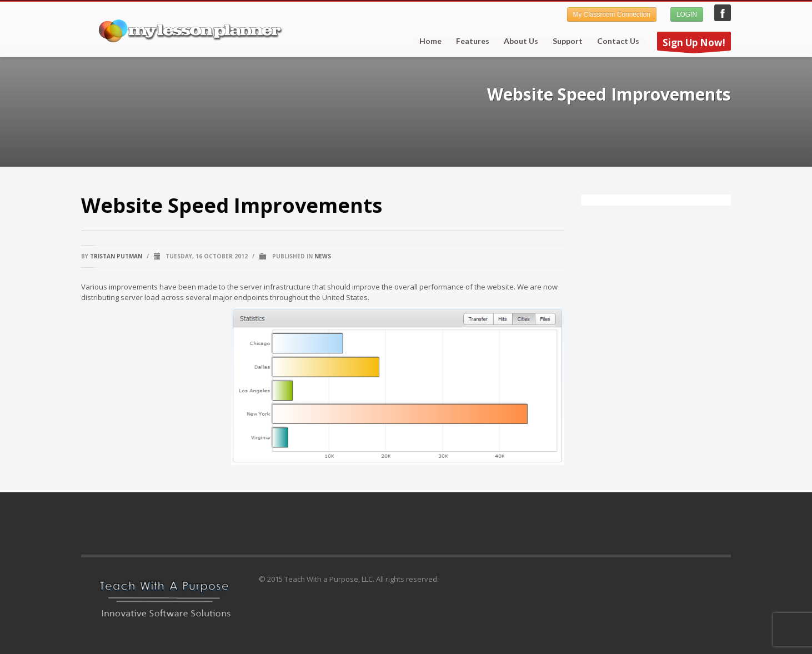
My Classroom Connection (612, 14)
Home (430, 41)
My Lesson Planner (723, 13)
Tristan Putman (116, 256)
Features (469, 41)
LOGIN (687, 14)
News (323, 256)
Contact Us (618, 41)
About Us (521, 41)
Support (564, 41)
